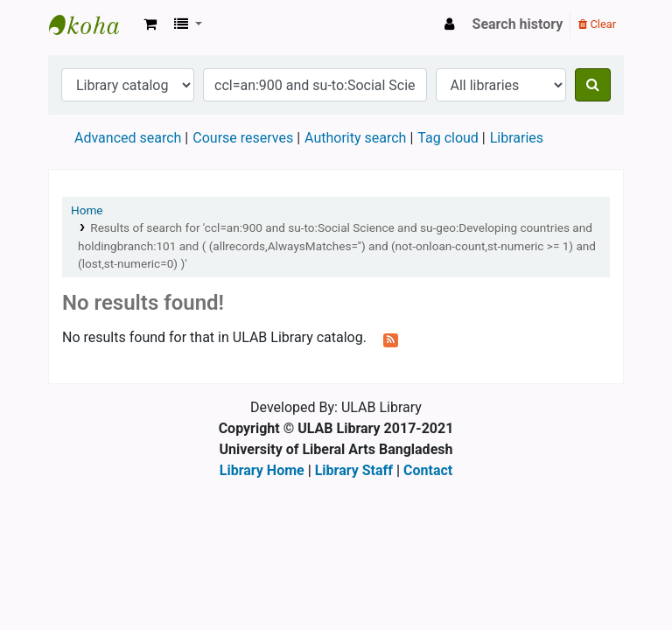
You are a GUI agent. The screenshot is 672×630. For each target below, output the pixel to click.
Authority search (355, 138)
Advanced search (128, 138)
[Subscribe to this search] (391, 339)
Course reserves (243, 138)
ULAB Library (93, 24)
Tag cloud (448, 138)
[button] (150, 24)
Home (87, 210)
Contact (428, 470)
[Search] (593, 85)
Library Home (262, 470)
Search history (518, 24)
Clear (597, 24)
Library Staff (354, 470)
